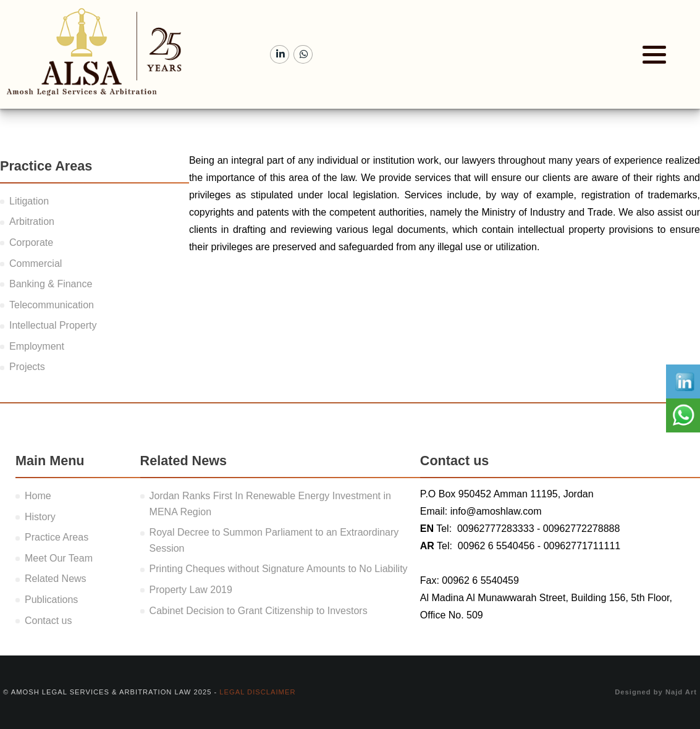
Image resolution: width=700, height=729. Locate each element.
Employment (37, 346)
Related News (56, 579)
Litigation (29, 201)
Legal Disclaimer (257, 692)
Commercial (36, 263)
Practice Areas (57, 537)
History (40, 517)
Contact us (48, 621)
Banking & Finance (51, 284)
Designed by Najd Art (656, 692)
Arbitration (32, 221)
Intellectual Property (53, 325)
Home (38, 496)
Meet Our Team (59, 558)
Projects (27, 367)
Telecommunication (52, 305)
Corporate (31, 242)
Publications (51, 600)
